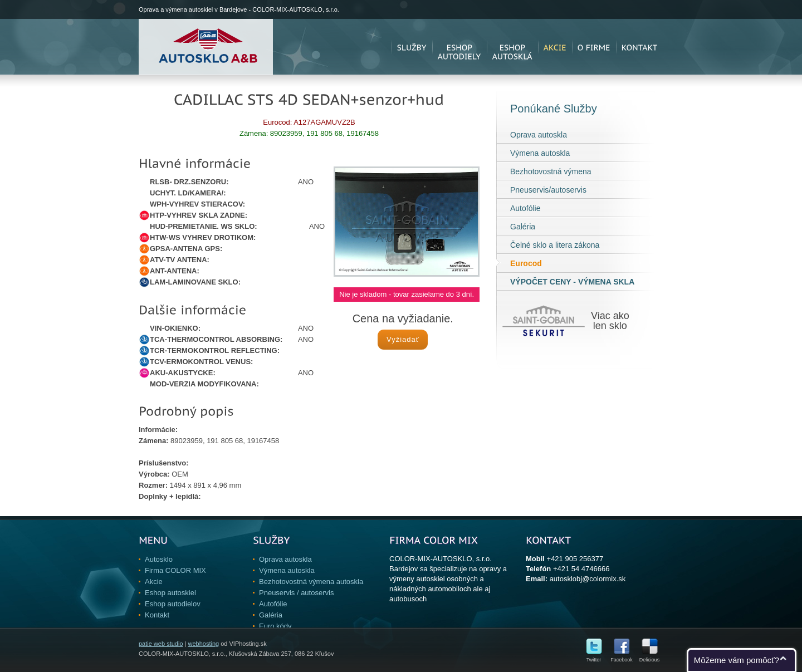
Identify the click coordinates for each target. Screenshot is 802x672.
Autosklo (159, 559)
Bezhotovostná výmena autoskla (311, 582)
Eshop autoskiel (170, 593)
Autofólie (525, 208)
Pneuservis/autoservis (548, 190)
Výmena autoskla (540, 153)
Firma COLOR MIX (175, 570)
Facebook (622, 657)
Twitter (594, 657)
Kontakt (157, 615)
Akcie (154, 582)
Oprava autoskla (539, 135)
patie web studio (161, 644)
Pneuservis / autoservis (296, 593)
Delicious (650, 657)
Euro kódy (275, 626)
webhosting (203, 644)
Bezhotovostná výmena (551, 171)
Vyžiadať (403, 339)
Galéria (523, 227)
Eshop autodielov (173, 604)
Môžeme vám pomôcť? (737, 660)
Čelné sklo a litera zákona (555, 245)
